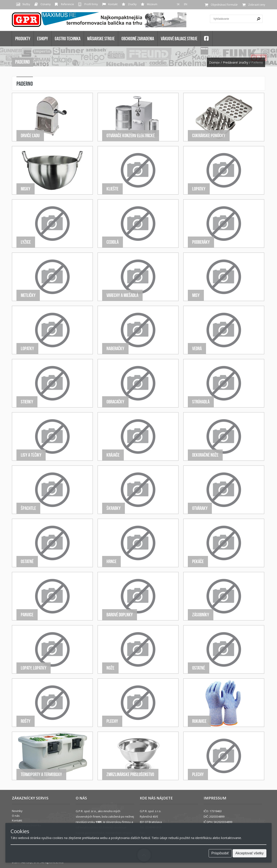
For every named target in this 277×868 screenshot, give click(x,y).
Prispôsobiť (220, 853)
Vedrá (197, 348)
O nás (16, 816)
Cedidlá (113, 242)
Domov (214, 63)
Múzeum (152, 4)
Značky (132, 4)
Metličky (28, 295)
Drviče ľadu (30, 135)
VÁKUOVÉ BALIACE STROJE (179, 39)
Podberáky (201, 242)
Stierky (27, 402)
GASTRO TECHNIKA (68, 39)
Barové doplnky (120, 615)
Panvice (27, 615)
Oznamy (46, 4)
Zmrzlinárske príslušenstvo (130, 774)
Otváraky (200, 508)
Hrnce (111, 561)
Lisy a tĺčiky (31, 455)
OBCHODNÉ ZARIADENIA (138, 39)
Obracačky (115, 402)
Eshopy (43, 39)
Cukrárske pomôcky (209, 135)
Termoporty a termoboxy (41, 774)
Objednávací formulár (224, 5)
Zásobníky (201, 615)
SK (178, 4)
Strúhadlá (201, 402)
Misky (26, 189)
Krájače (113, 455)
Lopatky (199, 189)
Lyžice (26, 242)
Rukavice (199, 721)
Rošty (26, 721)
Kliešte (112, 189)
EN (186, 4)
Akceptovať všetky (250, 853)
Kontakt (113, 4)
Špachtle (28, 508)
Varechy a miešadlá (122, 295)
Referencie (68, 4)
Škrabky (114, 508)
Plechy (112, 721)
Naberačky (115, 348)
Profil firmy (91, 4)
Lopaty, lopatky (34, 668)
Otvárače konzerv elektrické (131, 135)
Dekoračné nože (205, 455)
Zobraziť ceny (257, 5)
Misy (196, 295)
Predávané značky (236, 63)
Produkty (23, 39)
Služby (26, 4)
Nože (110, 668)
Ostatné (27, 561)
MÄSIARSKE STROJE (101, 39)
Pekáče (198, 561)
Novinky (17, 811)
